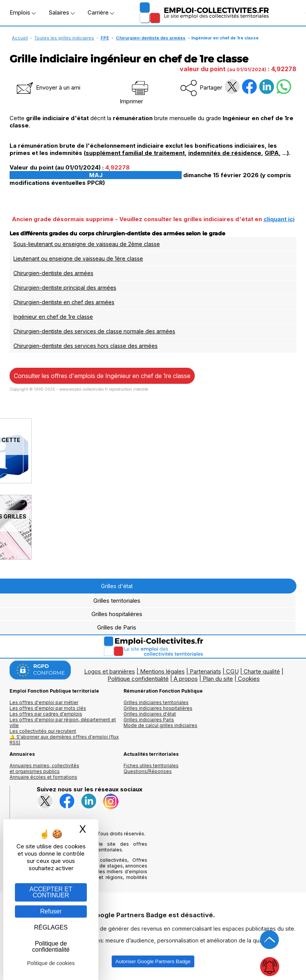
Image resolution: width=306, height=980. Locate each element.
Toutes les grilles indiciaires (64, 38)
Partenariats (205, 671)
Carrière (101, 12)
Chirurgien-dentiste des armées (151, 38)
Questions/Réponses (148, 771)
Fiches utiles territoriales (151, 766)
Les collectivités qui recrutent (43, 731)
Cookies (249, 679)
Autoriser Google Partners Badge (153, 961)
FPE (105, 38)
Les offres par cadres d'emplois (46, 714)
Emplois (23, 12)
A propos (186, 679)
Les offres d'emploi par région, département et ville (63, 722)
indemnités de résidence (225, 153)
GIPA (272, 153)
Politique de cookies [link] (51, 963)
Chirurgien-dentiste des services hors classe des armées (85, 346)
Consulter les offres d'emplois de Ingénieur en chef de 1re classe (102, 376)
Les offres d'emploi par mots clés (48, 708)
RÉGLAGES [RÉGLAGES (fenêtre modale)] (51, 927)
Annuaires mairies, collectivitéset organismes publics (44, 768)
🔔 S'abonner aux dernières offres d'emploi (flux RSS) (64, 740)
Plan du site (218, 679)
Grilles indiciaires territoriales (156, 702)
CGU (232, 671)
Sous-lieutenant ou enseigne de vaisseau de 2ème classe (87, 244)
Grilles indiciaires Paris (149, 720)
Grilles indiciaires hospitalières (158, 708)
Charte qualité (262, 671)
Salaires (62, 12)
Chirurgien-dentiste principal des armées (65, 288)
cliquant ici (279, 219)
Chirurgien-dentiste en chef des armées (64, 302)
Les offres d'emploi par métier (44, 702)
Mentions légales (162, 671)
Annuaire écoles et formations (43, 777)
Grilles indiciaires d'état (150, 714)
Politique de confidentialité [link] (51, 947)
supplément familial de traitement (135, 153)
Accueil (20, 38)
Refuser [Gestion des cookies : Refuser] (51, 911)
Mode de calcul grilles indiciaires (160, 725)
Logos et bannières (110, 671)
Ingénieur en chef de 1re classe (53, 317)
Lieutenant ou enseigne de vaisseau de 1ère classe (78, 258)
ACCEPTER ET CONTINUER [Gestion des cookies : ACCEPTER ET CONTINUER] (51, 892)
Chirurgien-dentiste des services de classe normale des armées (94, 331)
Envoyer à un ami (48, 87)
